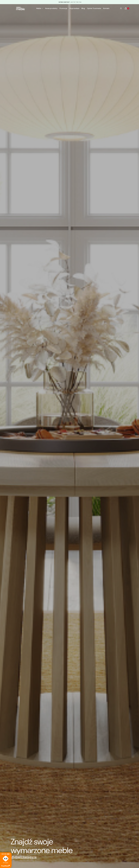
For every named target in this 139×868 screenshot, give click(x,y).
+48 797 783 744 (76, 2)
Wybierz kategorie (24, 857)
